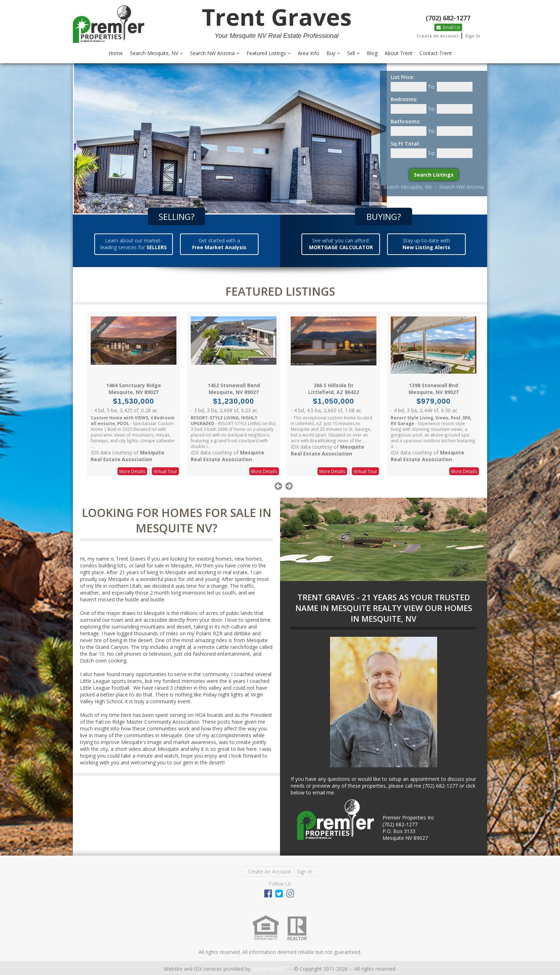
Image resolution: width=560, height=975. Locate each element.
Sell (353, 53)
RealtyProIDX (270, 969)
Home (116, 53)
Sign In (472, 36)
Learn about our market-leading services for (134, 244)
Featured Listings (269, 53)
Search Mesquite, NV (156, 53)
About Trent (399, 53)
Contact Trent (436, 53)
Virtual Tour (165, 471)
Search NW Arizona (215, 53)
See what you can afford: (341, 244)
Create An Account (437, 36)
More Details (132, 471)
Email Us (448, 27)
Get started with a (219, 244)
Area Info (309, 53)
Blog (372, 53)
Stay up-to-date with (426, 244)
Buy (333, 53)
